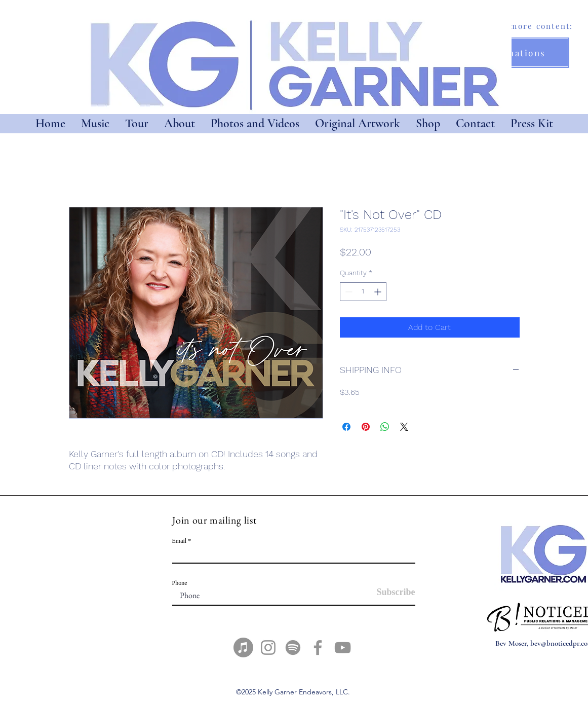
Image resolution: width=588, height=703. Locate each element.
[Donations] (521, 53)
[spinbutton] (363, 292)
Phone (180, 583)
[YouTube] (343, 647)
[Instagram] (268, 647)
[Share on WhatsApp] (385, 427)
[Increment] (379, 292)
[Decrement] (348, 292)
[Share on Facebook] (346, 427)
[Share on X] (404, 427)
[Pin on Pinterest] (366, 427)
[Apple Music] (243, 647)
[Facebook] (318, 647)
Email (180, 541)
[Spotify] (293, 647)
